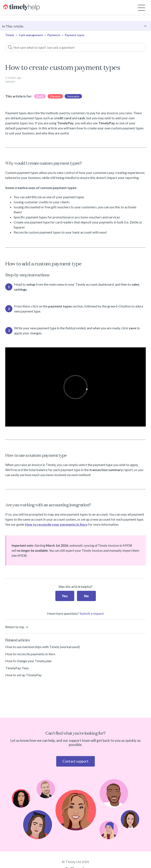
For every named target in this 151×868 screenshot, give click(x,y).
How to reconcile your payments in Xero (56, 524)
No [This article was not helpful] (86, 596)
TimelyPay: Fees (17, 668)
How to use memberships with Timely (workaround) (42, 647)
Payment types (75, 35)
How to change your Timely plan (28, 661)
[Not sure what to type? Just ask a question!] (75, 47)
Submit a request (92, 613)
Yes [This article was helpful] (65, 596)
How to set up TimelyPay (23, 675)
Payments (54, 35)
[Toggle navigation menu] (141, 7)
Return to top (17, 627)
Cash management (31, 35)
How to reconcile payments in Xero (30, 654)
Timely (10, 35)
